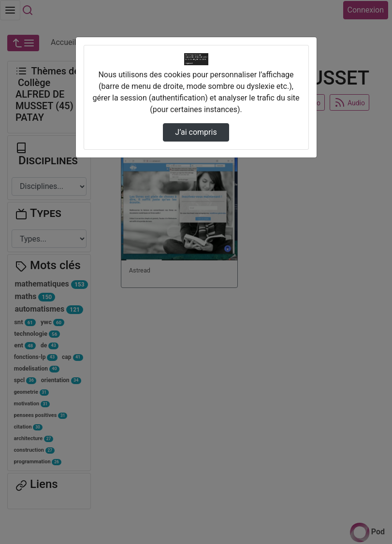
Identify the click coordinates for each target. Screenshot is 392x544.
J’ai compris (196, 132)
